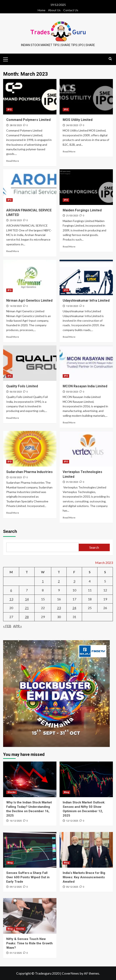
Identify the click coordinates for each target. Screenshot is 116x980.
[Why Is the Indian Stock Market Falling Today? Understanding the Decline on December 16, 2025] (30, 779)
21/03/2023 (72, 216)
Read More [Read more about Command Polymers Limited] (13, 161)
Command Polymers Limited (28, 120)
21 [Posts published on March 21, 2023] (27, 608)
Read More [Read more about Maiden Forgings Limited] (69, 247)
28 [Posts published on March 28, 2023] (27, 617)
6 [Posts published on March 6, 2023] (11, 590)
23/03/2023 (16, 220)
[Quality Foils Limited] (30, 363)
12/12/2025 (72, 821)
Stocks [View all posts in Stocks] (12, 792)
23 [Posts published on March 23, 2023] (59, 608)
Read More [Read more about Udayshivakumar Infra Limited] (69, 337)
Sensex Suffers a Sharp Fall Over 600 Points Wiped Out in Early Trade (28, 877)
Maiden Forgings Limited (82, 210)
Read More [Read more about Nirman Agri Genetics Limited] (13, 337)
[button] (7, 59)
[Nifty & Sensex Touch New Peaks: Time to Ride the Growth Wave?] (30, 916)
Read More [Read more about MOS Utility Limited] (69, 151)
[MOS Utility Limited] (86, 97)
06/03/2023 (16, 392)
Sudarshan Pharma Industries (29, 472)
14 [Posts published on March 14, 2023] (27, 599)
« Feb (7, 626)
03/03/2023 (72, 392)
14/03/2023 (16, 306)
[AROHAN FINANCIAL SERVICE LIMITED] (30, 187)
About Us (54, 10)
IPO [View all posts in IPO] (9, 110)
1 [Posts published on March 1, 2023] (43, 581)
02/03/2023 (16, 477)
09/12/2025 (16, 887)
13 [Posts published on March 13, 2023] (11, 599)
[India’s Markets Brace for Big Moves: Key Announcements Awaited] (86, 850)
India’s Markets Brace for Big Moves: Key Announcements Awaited (84, 877)
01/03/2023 (72, 482)
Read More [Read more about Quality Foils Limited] (13, 418)
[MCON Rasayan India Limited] (86, 363)
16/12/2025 (16, 821)
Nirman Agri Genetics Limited (29, 301)
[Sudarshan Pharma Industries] (30, 449)
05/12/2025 (72, 887)
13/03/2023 (72, 306)
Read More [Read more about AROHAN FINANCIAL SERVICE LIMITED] (13, 251)
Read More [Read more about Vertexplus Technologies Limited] (69, 518)
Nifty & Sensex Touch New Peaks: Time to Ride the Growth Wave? (29, 943)
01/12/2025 (16, 953)
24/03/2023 (72, 125)
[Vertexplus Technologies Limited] (86, 449)
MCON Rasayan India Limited (85, 386)
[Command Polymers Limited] (30, 97)
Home (42, 10)
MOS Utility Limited (78, 120)
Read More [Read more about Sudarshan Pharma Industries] (13, 513)
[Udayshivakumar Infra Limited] (86, 278)
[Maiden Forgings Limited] (86, 187)
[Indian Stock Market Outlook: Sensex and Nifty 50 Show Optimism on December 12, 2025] (86, 779)
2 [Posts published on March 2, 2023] (59, 581)
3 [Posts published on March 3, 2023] (74, 581)
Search (10, 531)
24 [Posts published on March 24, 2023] (74, 608)
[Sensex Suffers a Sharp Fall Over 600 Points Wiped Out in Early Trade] (30, 850)
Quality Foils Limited (22, 386)
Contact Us (71, 10)
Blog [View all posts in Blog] (66, 792)
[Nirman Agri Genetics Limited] (30, 278)
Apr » (17, 626)
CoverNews (70, 973)
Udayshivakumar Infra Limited (86, 301)
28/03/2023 (16, 125)
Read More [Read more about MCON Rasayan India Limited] (69, 422)
